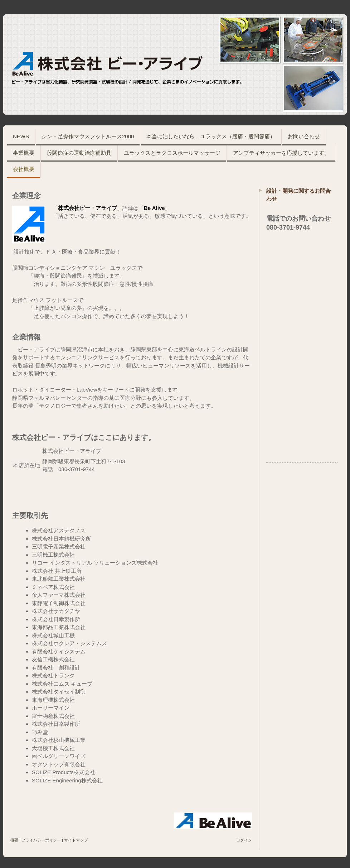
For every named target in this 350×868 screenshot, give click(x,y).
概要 (14, 840)
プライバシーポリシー (41, 840)
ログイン (244, 840)
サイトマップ (76, 840)
